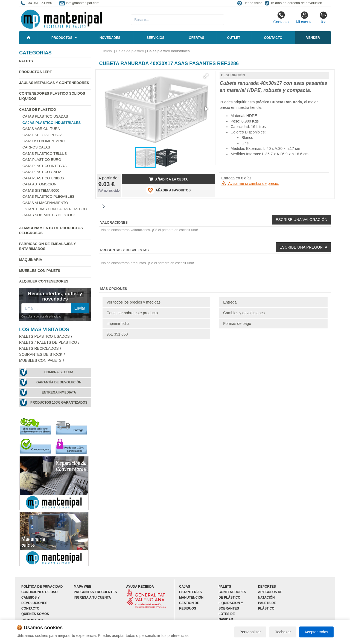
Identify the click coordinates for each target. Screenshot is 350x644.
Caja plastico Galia (42, 172)
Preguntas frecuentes (95, 592)
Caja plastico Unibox (43, 178)
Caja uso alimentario (43, 141)
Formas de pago (237, 324)
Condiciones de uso (40, 592)
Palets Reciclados (39, 349)
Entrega (230, 302)
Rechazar (283, 632)
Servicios (155, 38)
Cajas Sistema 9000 (41, 190)
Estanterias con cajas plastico (55, 209)
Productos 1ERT (36, 72)
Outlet (234, 38)
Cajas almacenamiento (45, 203)
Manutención (191, 598)
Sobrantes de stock (41, 355)
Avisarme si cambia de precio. (250, 183)
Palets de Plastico (57, 343)
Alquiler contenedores (44, 281)
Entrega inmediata (59, 392)
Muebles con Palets (40, 271)
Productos (62, 38)
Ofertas (196, 38)
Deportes (267, 587)
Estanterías (190, 592)
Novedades (110, 38)
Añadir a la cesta (168, 179)
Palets (26, 61)
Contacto (281, 18)
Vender (313, 38)
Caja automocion (40, 184)
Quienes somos (35, 614)
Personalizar (250, 632)
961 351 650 (117, 334)
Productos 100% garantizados (59, 403)
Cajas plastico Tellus (45, 154)
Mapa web (83, 587)
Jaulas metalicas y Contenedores (54, 83)
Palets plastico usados (44, 336)
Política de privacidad (42, 587)
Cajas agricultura (41, 129)
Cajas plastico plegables (48, 196)
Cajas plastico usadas (45, 116)
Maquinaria (31, 260)
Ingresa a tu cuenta (92, 598)
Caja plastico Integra (45, 166)
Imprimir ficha (118, 324)
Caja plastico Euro (42, 160)
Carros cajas (36, 147)
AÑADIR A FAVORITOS (168, 190)
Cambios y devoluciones (244, 313)
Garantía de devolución (59, 382)
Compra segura (59, 372)
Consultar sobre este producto (132, 313)
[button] (206, 76)
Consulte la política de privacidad (41, 317)
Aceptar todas (316, 632)
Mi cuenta (304, 18)
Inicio (108, 51)
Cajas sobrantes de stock (49, 215)
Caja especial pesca (43, 135)
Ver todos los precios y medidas (134, 302)
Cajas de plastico (38, 110)
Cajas (185, 587)
